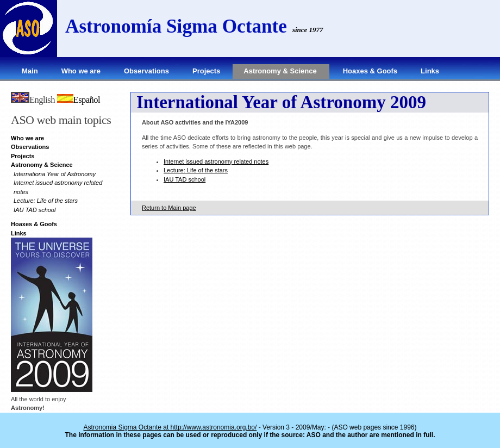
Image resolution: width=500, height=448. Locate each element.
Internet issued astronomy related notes (216, 161)
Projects (206, 71)
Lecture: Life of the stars (46, 201)
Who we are (81, 71)
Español (79, 100)
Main (30, 71)
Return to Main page (169, 208)
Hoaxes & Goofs (370, 71)
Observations (146, 71)
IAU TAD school (35, 210)
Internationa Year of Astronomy (55, 174)
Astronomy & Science (280, 71)
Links (430, 71)
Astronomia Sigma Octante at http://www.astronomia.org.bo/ (170, 427)
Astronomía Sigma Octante (176, 26)
